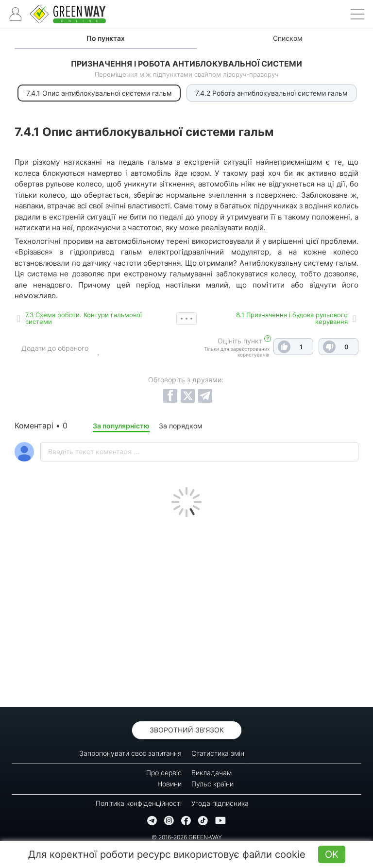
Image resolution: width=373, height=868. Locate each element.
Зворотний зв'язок (187, 730)
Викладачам (212, 773)
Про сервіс (164, 773)
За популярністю (121, 426)
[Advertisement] (186, 610)
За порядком (181, 426)
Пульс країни (212, 784)
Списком (288, 38)
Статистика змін (218, 753)
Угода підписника (220, 803)
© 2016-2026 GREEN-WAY (187, 837)
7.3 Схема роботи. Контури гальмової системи (84, 318)
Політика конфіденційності (139, 803)
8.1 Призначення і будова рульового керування (292, 318)
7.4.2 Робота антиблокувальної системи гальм (271, 93)
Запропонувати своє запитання (130, 753)
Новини (170, 784)
